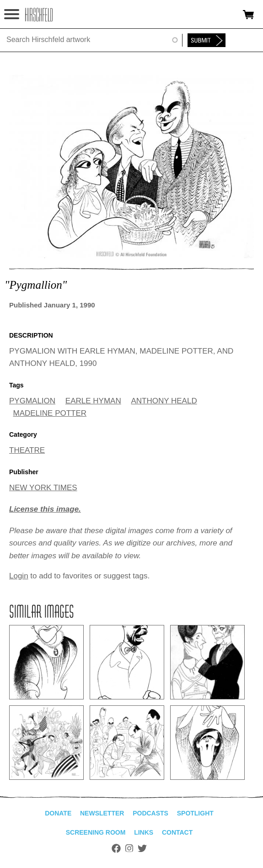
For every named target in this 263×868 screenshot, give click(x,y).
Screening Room (96, 832)
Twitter (142, 848)
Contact (177, 832)
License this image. (45, 509)
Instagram (129, 848)
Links (144, 832)
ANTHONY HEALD (164, 401)
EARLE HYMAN (93, 401)
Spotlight (195, 813)
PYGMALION (32, 401)
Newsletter (102, 813)
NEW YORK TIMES (43, 488)
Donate (58, 813)
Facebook (116, 848)
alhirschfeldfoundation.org (39, 15)
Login (19, 576)
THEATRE (27, 450)
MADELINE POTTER (50, 413)
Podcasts (150, 813)
